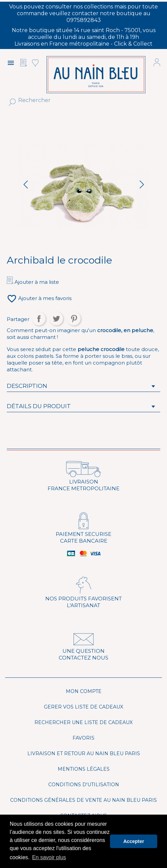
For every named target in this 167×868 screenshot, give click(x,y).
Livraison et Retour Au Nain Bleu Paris (84, 753)
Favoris (83, 738)
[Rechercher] (75, 100)
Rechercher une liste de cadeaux (83, 722)
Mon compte (84, 691)
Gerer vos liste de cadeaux (83, 707)
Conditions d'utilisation (84, 785)
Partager (39, 319)
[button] (142, 184)
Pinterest (74, 319)
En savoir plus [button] (49, 857)
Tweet (56, 319)
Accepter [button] (134, 841)
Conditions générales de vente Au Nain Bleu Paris (83, 800)
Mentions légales (84, 769)
